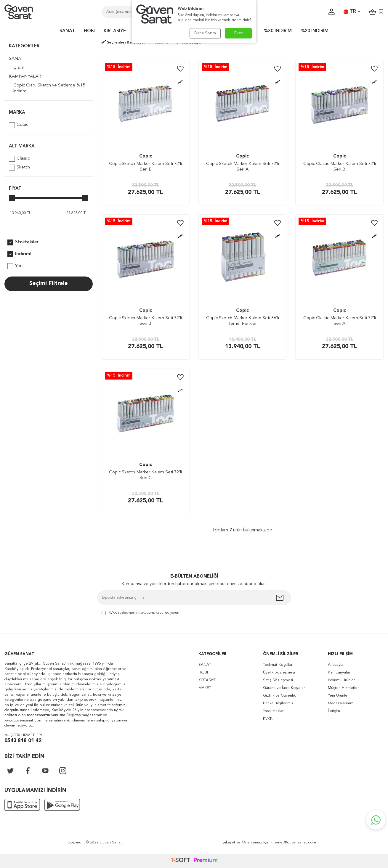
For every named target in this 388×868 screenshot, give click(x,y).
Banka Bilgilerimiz (278, 703)
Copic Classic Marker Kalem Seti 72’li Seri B (340, 167)
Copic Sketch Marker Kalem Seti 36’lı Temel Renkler (243, 321)
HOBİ (89, 31)
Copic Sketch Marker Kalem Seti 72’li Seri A (243, 167)
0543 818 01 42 (23, 741)
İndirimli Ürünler (341, 680)
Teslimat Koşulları (278, 665)
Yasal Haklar (273, 711)
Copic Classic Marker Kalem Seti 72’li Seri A (340, 321)
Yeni (15, 266)
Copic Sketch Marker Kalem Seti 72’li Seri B (145, 321)
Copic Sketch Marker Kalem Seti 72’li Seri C (145, 475)
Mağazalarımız (340, 703)
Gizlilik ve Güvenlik (279, 696)
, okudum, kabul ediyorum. (141, 613)
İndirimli (20, 254)
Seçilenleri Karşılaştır (124, 43)
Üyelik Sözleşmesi (279, 672)
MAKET (205, 688)
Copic (19, 125)
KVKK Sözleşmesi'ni (124, 613)
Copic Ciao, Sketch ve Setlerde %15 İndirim (49, 88)
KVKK (268, 719)
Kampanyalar (339, 672)
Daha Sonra (205, 33)
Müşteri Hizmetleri (344, 688)
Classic (19, 159)
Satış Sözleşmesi (278, 680)
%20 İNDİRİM (315, 31)
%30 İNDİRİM (278, 31)
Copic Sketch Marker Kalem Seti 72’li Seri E (145, 167)
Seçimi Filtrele (49, 284)
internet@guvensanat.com (293, 842)
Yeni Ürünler (338, 696)
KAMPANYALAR (25, 77)
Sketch (19, 168)
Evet (239, 33)
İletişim (334, 711)
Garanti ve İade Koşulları (284, 688)
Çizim (19, 68)
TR (352, 12)
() (376, 12)
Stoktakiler (23, 242)
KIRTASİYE (115, 31)
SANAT (67, 31)
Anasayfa (336, 665)
